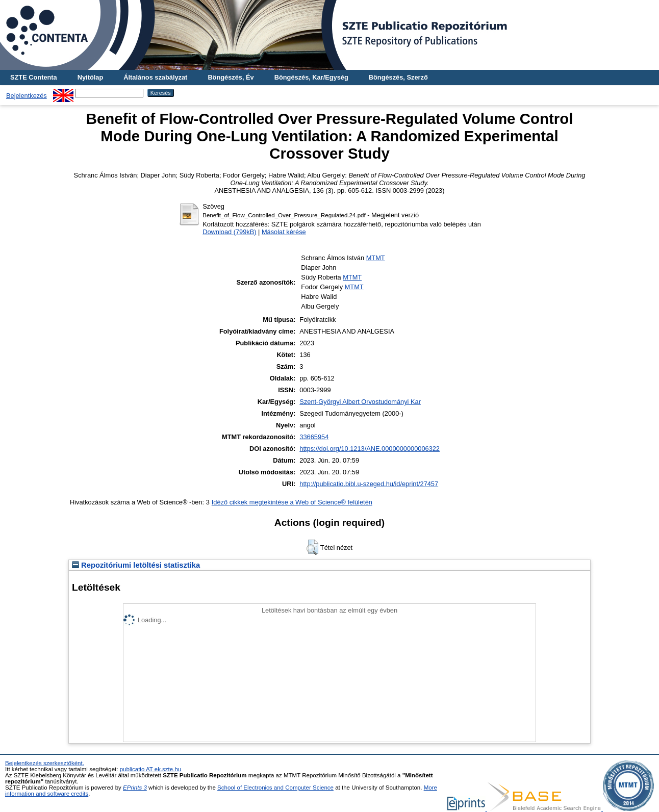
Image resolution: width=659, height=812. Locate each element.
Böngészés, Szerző (398, 77)
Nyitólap (90, 77)
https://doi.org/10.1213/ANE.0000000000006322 (370, 449)
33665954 (314, 437)
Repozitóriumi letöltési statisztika (136, 565)
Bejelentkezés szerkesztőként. (45, 763)
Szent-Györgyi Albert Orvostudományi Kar (360, 402)
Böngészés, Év (231, 77)
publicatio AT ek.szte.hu (151, 769)
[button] (312, 547)
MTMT (376, 258)
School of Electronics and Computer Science (275, 788)
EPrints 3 (135, 788)
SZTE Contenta (34, 77)
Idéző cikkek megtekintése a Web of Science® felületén (292, 502)
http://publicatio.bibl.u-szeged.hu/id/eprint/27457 (369, 484)
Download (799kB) (229, 232)
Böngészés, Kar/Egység (311, 77)
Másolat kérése (284, 232)
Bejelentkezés (27, 96)
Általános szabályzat (155, 77)
